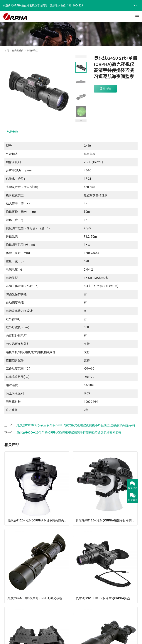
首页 (7, 51)
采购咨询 (105, 89)
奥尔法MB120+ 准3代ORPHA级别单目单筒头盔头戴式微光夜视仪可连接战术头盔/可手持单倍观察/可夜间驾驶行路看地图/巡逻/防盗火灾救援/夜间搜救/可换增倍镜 (107, 520)
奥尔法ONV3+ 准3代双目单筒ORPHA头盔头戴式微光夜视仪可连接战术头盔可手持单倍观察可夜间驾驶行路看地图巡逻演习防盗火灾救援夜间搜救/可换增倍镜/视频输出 (107, 598)
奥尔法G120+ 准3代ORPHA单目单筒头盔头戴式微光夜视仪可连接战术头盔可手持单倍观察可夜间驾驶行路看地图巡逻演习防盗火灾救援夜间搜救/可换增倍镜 (38, 520)
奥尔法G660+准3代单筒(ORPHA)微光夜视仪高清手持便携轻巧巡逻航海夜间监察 (69, 432)
